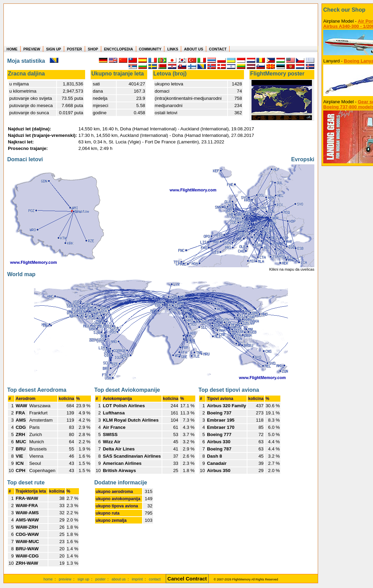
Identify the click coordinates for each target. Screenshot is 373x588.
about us (119, 579)
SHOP (93, 49)
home (48, 579)
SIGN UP (54, 49)
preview (65, 579)
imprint (137, 579)
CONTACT (218, 49)
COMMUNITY (150, 49)
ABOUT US (194, 49)
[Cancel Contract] (187, 579)
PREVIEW (32, 49)
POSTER (74, 49)
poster (101, 579)
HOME (12, 49)
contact (155, 579)
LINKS (173, 49)
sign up (83, 579)
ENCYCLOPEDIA (119, 49)
